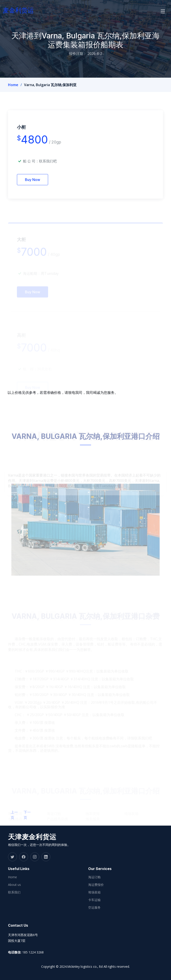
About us (14, 885)
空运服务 (94, 907)
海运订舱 (94, 877)
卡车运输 (94, 900)
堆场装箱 (94, 892)
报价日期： (78, 54)
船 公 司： (40, 168)
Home (13, 85)
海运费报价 (96, 885)
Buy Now (33, 186)
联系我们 (14, 892)
